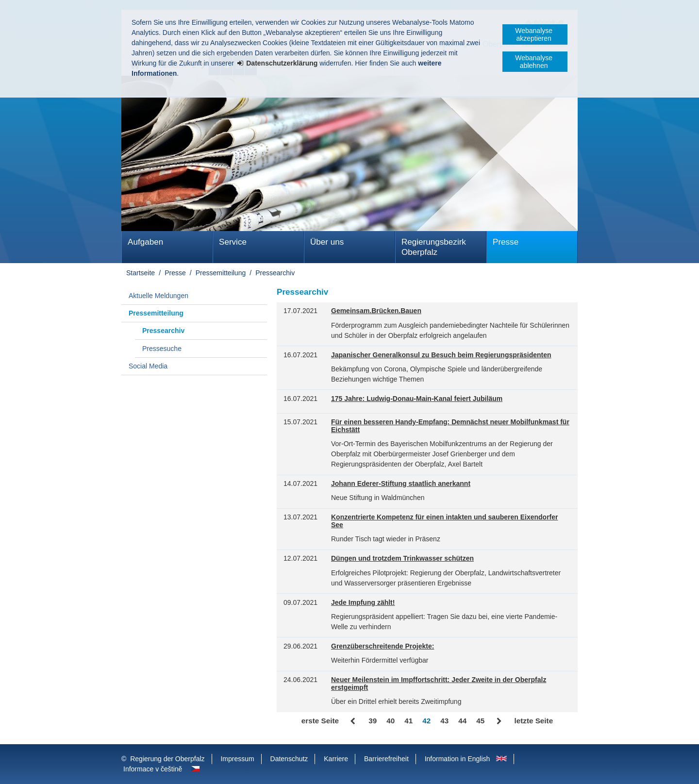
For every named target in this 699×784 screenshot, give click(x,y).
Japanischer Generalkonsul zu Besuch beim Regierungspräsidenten (441, 355)
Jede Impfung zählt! (363, 603)
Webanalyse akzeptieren (534, 34)
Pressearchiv (275, 273)
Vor (499, 721)
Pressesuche (162, 349)
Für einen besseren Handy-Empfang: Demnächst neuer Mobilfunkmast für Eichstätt (450, 426)
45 (480, 721)
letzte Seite (533, 721)
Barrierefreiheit (386, 759)
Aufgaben (145, 242)
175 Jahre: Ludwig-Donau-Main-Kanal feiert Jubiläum (417, 399)
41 (408, 721)
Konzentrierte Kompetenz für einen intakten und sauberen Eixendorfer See (445, 521)
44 (462, 721)
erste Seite (320, 721)
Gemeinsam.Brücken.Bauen (376, 311)
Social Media (148, 366)
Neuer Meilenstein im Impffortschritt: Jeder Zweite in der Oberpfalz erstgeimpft (439, 684)
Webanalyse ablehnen (534, 62)
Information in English (458, 759)
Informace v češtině (153, 769)
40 (391, 721)
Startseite (141, 273)
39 (373, 721)
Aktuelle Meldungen (158, 296)
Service (233, 242)
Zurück (354, 721)
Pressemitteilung (221, 273)
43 (444, 721)
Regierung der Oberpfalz (167, 759)
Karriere (336, 759)
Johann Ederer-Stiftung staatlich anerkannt (401, 484)
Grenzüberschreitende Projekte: (383, 646)
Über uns (327, 242)
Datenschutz (289, 759)
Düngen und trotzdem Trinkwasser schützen (402, 559)
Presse (506, 242)
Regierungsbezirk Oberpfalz (434, 247)
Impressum (237, 759)
